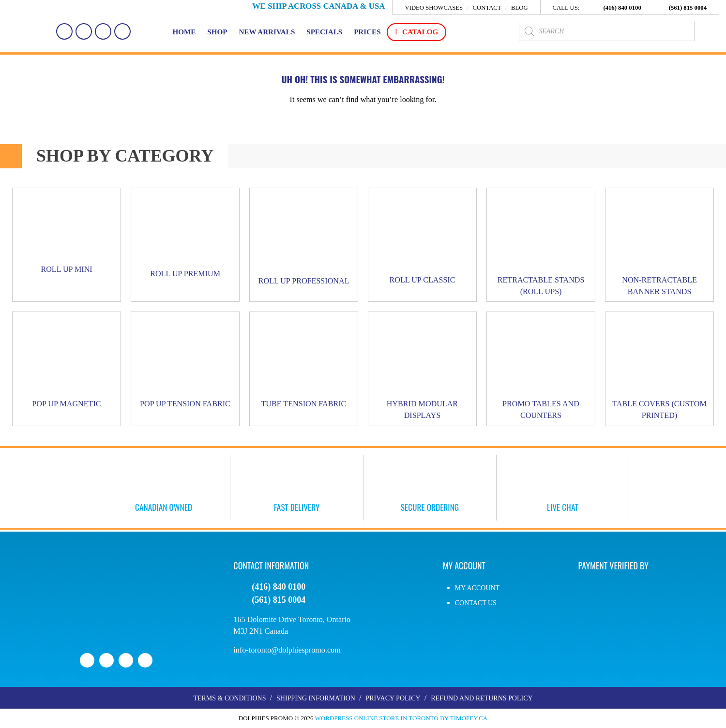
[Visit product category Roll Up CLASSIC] (422, 239)
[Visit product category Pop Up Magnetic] (67, 363)
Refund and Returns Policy (482, 699)
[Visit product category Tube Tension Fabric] (304, 363)
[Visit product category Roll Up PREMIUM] (185, 236)
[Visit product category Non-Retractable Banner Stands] (659, 245)
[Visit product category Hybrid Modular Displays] (422, 369)
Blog (520, 8)
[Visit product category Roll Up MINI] (67, 234)
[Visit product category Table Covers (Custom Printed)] (659, 369)
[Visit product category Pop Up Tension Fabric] (185, 363)
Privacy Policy (393, 699)
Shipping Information (316, 699)
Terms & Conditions (229, 699)
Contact (487, 8)
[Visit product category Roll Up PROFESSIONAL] (304, 240)
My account (477, 588)
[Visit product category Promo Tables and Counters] (541, 369)
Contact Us (476, 603)
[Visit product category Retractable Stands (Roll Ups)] (541, 245)
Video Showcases (434, 8)
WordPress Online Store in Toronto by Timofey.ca (401, 719)
